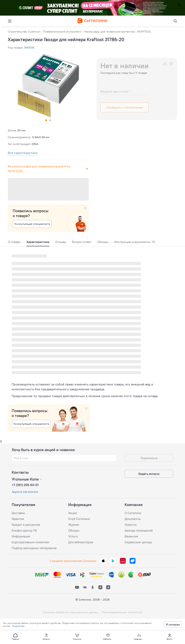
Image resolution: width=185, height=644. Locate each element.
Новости (131, 525)
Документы (133, 519)
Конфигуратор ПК (24, 530)
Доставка (18, 513)
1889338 (29, 48)
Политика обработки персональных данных (71, 612)
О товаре (14, 242)
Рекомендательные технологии (122, 612)
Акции (73, 513)
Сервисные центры (138, 542)
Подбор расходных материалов (34, 548)
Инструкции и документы (135, 242)
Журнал (74, 525)
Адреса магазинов (25, 492)
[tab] (14, 243)
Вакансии (131, 536)
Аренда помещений (139, 530)
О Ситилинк (133, 513)
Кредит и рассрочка (26, 525)
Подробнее (18, 626)
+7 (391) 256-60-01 (25, 485)
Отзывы (61, 242)
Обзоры (103, 242)
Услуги (73, 536)
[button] (15, 636)
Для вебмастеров (81, 542)
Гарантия (18, 519)
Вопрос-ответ (82, 242)
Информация (21, 536)
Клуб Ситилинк (79, 519)
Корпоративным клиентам (30, 542)
